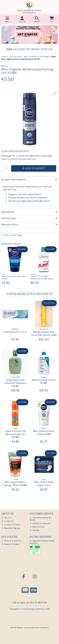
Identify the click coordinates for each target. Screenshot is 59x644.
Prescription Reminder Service (40, 519)
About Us (7, 518)
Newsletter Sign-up (11, 528)
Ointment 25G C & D (15, 332)
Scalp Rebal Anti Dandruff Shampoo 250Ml (15, 383)
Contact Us (8, 521)
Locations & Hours (11, 525)
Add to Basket (34, 168)
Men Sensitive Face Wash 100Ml (44, 433)
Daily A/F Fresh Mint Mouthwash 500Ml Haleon (42, 278)
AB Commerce (42, 628)
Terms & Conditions (12, 541)
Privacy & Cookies (11, 544)
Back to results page (13, 235)
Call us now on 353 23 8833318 (30, 603)
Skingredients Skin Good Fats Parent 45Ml (44, 333)
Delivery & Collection (40, 523)
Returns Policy (37, 527)
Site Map (35, 530)
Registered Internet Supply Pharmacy (42, 542)
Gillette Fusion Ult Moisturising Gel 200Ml (15, 434)
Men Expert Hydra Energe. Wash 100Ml (15, 484)
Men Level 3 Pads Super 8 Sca (44, 484)
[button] (55, 93)
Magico (20, 628)
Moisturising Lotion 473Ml (44, 382)
